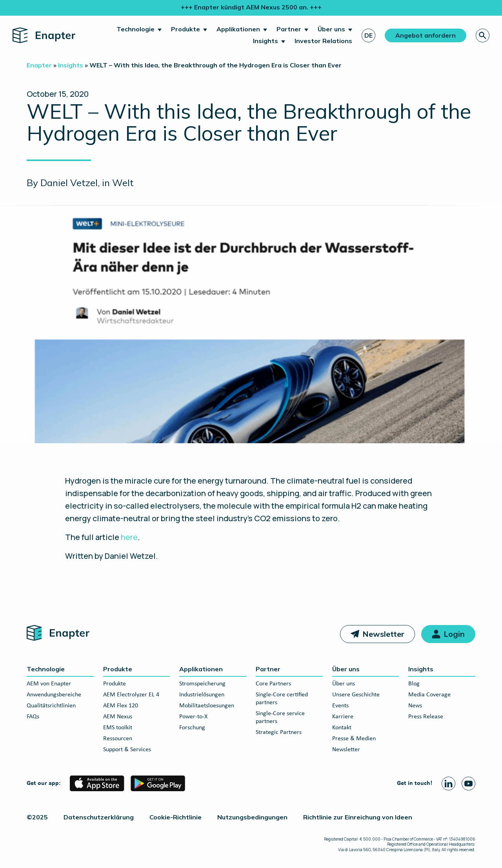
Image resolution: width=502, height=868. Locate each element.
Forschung (192, 728)
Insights (266, 41)
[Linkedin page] (448, 784)
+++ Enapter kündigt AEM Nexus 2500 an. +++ (251, 7)
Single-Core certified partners (282, 699)
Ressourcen (118, 739)
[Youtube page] (468, 784)
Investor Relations (323, 41)
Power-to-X (193, 717)
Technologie (136, 29)
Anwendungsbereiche (54, 695)
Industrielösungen (202, 695)
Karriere (343, 717)
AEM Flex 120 (121, 706)
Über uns (331, 29)
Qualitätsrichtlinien (51, 706)
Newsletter (383, 634)
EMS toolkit (118, 728)
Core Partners (273, 684)
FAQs (33, 717)
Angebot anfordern (426, 35)
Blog (414, 684)
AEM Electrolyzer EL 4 (131, 695)
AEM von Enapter (49, 684)
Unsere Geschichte (356, 695)
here (129, 537)
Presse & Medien (354, 739)
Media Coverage (429, 695)
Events (340, 706)
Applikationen (238, 29)
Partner (289, 29)
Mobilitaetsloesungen (207, 706)
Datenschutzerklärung (99, 817)
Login (454, 634)
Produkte (186, 29)
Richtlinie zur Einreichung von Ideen (358, 817)
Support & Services (127, 750)
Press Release (426, 717)
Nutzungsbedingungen (252, 817)
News (415, 706)
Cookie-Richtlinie (176, 817)
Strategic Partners (279, 732)
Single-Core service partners (280, 718)
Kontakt (342, 728)
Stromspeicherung (202, 684)
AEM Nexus (118, 717)
